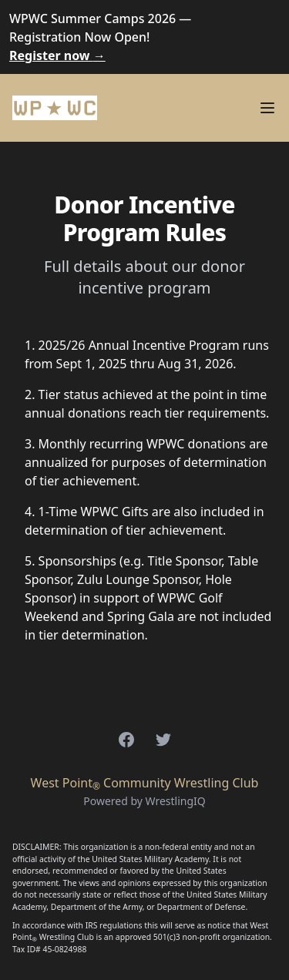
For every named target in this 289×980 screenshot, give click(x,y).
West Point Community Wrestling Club (145, 783)
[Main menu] (267, 108)
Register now (57, 55)
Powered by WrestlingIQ (144, 801)
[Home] (55, 108)
